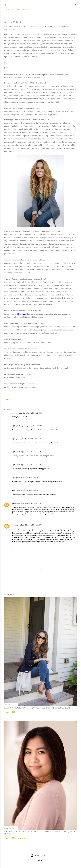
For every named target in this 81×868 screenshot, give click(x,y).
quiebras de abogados (19, 516)
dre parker (16, 504)
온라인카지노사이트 (20, 439)
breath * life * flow (17, 10)
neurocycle (20, 142)
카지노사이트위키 (19, 426)
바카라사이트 (17, 491)
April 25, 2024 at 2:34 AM (34, 426)
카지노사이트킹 (18, 465)
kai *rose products (18, 111)
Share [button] (7, 399)
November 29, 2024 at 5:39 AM (31, 504)
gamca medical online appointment (29, 529)
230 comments (19, 838)
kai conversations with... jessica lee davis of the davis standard (37, 708)
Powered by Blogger (40, 855)
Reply (15, 420)
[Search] (75, 4)
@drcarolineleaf (50, 314)
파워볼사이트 (17, 478)
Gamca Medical (18, 525)
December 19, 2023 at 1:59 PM (33, 413)
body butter (53, 111)
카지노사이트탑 (18, 452)
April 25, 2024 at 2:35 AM (33, 465)
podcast (65, 314)
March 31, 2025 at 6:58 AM (34, 525)
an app (40, 142)
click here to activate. (32, 78)
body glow (41, 111)
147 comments (19, 712)
